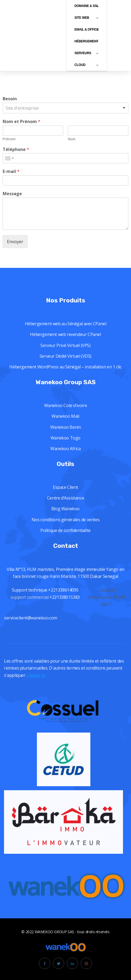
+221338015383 (65, 619)
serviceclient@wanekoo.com (31, 640)
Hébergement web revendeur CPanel (65, 355)
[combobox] (9, 158)
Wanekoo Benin (66, 448)
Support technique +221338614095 (45, 612)
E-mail (11, 171)
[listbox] (65, 108)
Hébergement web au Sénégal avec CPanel (66, 345)
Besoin (10, 99)
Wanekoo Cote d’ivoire (66, 426)
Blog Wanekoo (65, 530)
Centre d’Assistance (65, 519)
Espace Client (65, 508)
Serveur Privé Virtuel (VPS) (65, 366)
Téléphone (16, 149)
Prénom (9, 139)
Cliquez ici (36, 681)
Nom (72, 139)
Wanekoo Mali (65, 437)
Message (12, 194)
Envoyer (15, 242)
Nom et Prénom (22, 122)
